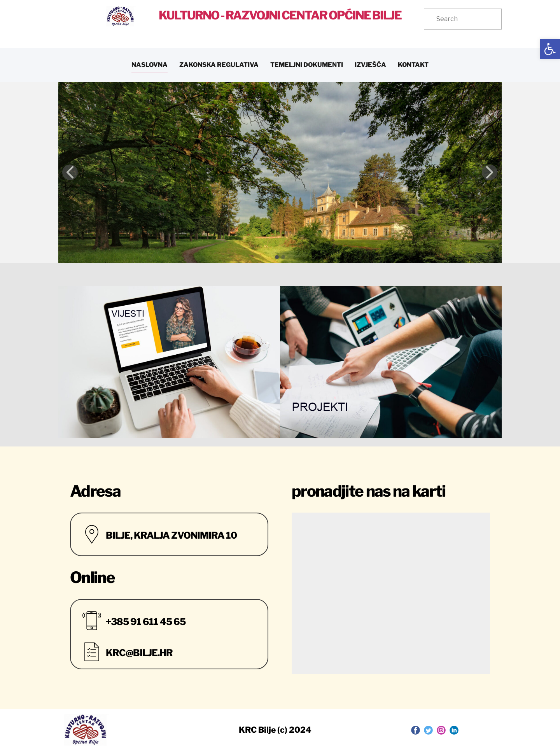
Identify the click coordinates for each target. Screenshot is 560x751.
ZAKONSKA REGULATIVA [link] (219, 65)
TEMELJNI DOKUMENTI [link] (307, 65)
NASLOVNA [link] (150, 65)
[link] (550, 49)
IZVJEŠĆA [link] (370, 65)
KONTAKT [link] (413, 65)
